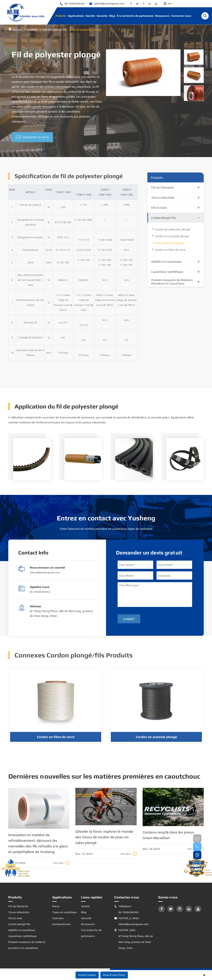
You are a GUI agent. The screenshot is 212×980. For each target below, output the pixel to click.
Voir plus (61, 863)
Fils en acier (159, 210)
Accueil (17, 30)
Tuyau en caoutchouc (65, 912)
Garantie (102, 16)
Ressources (162, 16)
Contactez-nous (181, 16)
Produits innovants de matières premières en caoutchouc (172, 284)
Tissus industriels (163, 200)
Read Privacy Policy (114, 975)
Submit (129, 619)
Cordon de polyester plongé (172, 231)
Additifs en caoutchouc (166, 264)
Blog (112, 16)
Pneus (56, 906)
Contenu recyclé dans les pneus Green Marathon (168, 835)
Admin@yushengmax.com (107, 4)
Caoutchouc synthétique (167, 274)
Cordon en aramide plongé (172, 238)
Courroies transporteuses (61, 921)
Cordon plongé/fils (55, 30)
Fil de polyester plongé (87, 30)
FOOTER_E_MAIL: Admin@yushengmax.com (132, 921)
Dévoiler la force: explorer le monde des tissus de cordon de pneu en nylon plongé (104, 837)
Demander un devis (32, 137)
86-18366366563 (72, 4)
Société (90, 16)
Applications (76, 16)
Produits (61, 16)
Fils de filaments (163, 190)
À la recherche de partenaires (135, 16)
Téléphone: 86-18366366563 (127, 909)
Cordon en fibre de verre (170, 252)
